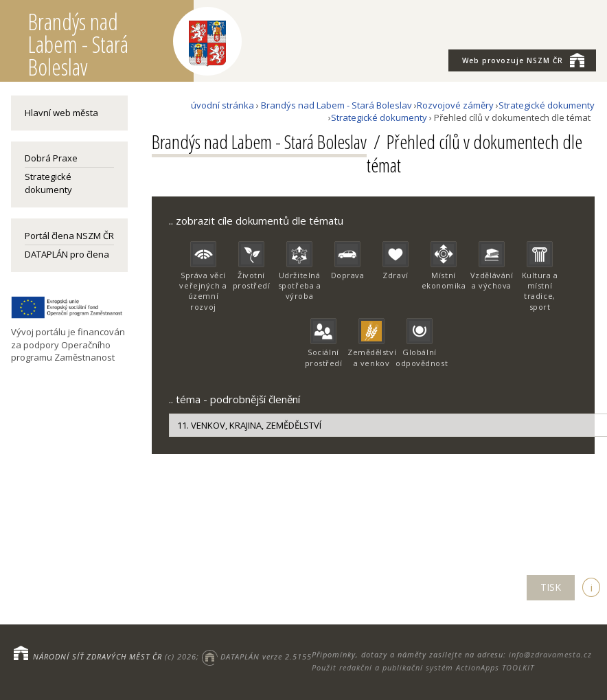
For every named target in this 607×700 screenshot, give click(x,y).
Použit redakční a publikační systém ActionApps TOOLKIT (423, 667)
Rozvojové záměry (455, 105)
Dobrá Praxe (51, 158)
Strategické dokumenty (48, 183)
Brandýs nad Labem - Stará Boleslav (336, 105)
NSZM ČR (523, 60)
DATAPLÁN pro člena (67, 254)
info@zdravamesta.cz (550, 654)
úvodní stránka (222, 105)
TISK (551, 587)
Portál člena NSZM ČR (69, 236)
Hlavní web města (61, 113)
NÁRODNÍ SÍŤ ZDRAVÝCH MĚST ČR (98, 656)
